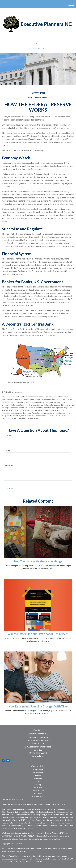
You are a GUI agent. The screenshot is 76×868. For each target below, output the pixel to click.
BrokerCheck (59, 804)
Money (38, 784)
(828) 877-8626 (38, 49)
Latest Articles (38, 790)
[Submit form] (11, 489)
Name (9, 435)
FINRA (19, 851)
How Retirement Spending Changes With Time (38, 706)
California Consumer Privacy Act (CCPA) (20, 836)
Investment (38, 773)
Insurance (38, 779)
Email (8, 450)
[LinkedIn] (36, 43)
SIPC (26, 851)
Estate (38, 776)
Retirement (38, 770)
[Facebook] (39, 43)
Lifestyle (38, 787)
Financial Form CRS (14, 799)
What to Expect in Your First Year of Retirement (38, 634)
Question (8, 465)
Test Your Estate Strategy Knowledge (38, 561)
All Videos (38, 793)
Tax (38, 781)
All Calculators (38, 796)
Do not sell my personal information (44, 839)
